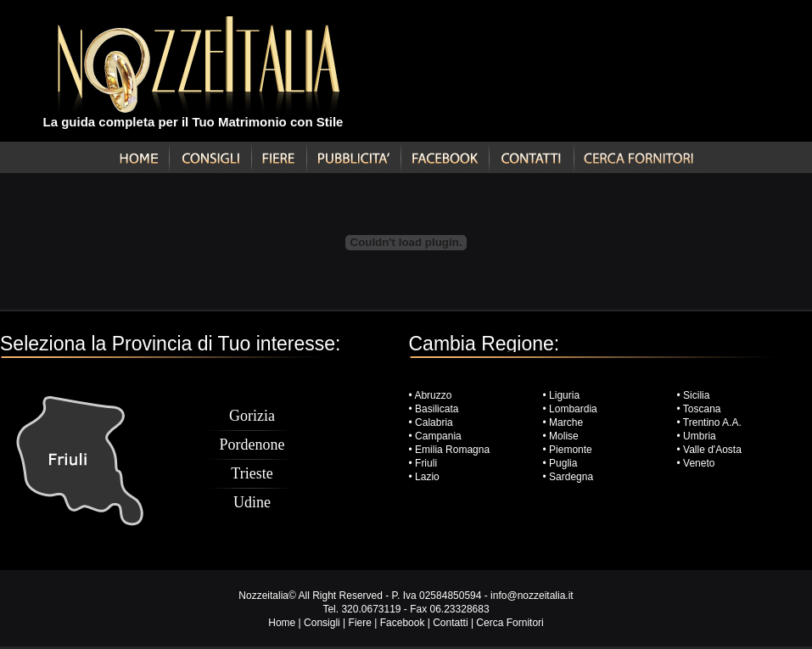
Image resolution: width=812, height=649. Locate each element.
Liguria (564, 395)
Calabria (433, 422)
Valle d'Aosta (712, 450)
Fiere (360, 623)
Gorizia (252, 416)
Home (282, 623)
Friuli (426, 463)
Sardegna (571, 477)
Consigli (322, 623)
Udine (252, 502)
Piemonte (571, 450)
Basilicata (437, 409)
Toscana (702, 409)
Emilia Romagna (452, 450)
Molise (564, 436)
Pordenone (252, 445)
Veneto (699, 463)
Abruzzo (433, 395)
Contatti (450, 623)
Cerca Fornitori (510, 623)
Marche (566, 422)
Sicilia (696, 395)
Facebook (403, 623)
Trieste (252, 473)
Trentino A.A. (712, 422)
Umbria (700, 436)
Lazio (427, 477)
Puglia (563, 463)
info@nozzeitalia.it (532, 596)
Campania (438, 436)
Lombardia (573, 409)
